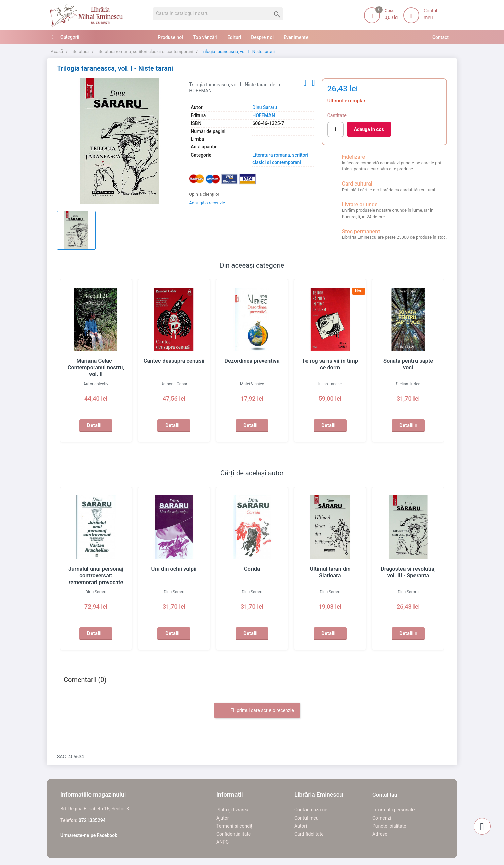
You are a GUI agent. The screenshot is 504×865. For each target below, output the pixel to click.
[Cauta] (218, 14)
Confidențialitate (233, 834)
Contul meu (306, 818)
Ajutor (223, 818)
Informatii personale (393, 810)
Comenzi (382, 818)
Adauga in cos (369, 129)
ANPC (223, 842)
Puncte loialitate (389, 826)
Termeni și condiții (236, 826)
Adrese (380, 834)
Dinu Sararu (265, 107)
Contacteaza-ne (311, 810)
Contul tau (385, 795)
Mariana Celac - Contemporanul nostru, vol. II (96, 368)
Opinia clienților (204, 194)
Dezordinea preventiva (252, 361)
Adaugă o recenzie (207, 203)
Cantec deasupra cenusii (174, 361)
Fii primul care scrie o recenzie (257, 711)
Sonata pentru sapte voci (408, 361)
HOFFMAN (264, 115)
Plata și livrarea (232, 810)
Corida (252, 569)
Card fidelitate (309, 834)
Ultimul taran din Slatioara (330, 569)
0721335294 (92, 820)
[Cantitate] (335, 129)
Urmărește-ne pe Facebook (89, 835)
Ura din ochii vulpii (174, 569)
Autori (301, 826)
